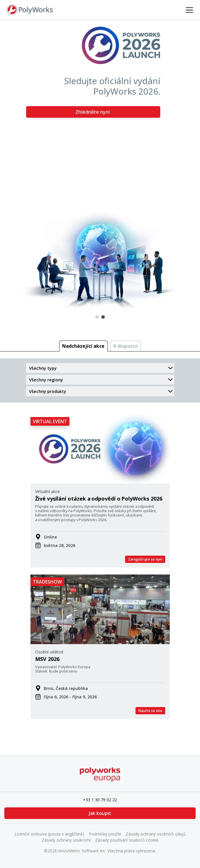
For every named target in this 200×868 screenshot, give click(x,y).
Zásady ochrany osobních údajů (156, 834)
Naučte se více (150, 711)
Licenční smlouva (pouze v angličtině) (49, 834)
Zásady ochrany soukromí (66, 840)
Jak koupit (100, 813)
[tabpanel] (100, 165)
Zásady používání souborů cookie (127, 840)
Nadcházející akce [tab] (83, 346)
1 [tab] (97, 317)
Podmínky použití (105, 834)
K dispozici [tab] (126, 346)
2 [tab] (103, 317)
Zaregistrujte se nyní (145, 559)
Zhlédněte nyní (93, 112)
